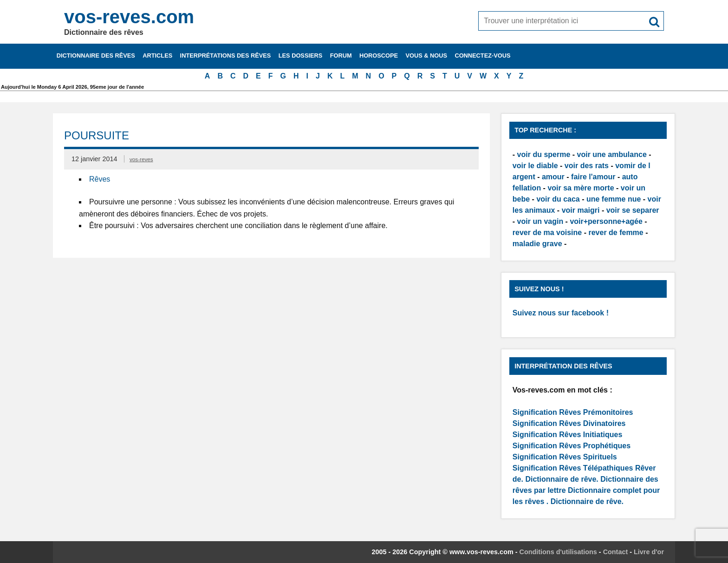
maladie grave (537, 244)
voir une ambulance (612, 154)
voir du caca (558, 199)
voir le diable (535, 166)
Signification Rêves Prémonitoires (573, 412)
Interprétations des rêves (226, 56)
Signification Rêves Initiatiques (568, 435)
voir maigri (581, 210)
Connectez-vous (482, 56)
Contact (616, 552)
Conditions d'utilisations (558, 552)
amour (553, 177)
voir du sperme (544, 154)
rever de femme (616, 232)
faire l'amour (593, 177)
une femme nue (614, 199)
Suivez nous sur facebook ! (561, 313)
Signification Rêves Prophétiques (572, 446)
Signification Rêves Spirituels (565, 457)
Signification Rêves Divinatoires (569, 423)
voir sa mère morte (581, 188)
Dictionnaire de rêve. (562, 479)
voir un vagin (540, 221)
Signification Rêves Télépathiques (574, 468)
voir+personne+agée (606, 221)
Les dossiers (301, 56)
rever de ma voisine (547, 232)
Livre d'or (649, 552)
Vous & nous (426, 56)
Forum (341, 56)
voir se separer (633, 210)
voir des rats (587, 166)
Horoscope (379, 56)
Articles (157, 56)
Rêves (100, 179)
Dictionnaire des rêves (96, 56)
